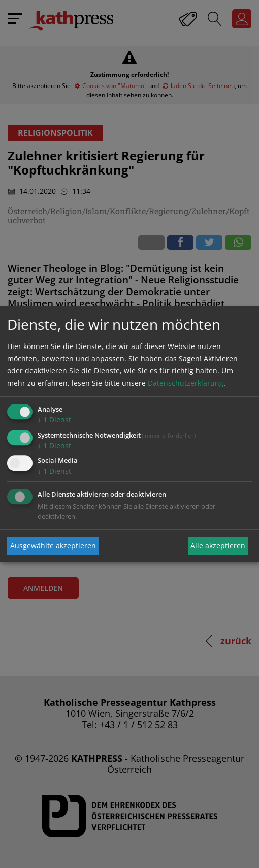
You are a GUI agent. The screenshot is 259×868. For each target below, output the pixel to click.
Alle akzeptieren (218, 546)
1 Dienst (54, 419)
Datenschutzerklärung (186, 383)
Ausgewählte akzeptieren (53, 546)
